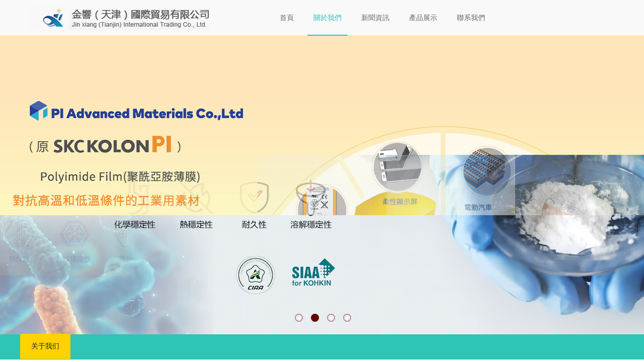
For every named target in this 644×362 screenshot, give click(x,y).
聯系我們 (471, 18)
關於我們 (328, 18)
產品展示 (423, 18)
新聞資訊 (375, 18)
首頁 (287, 18)
